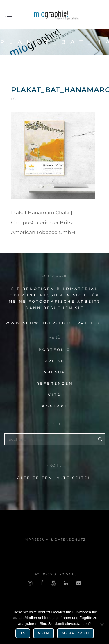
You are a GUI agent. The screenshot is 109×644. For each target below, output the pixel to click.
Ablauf (54, 372)
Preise (54, 361)
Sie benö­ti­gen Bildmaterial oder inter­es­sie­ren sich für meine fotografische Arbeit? (55, 295)
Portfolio (55, 350)
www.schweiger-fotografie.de (54, 323)
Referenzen (55, 383)
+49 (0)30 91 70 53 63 (55, 574)
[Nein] (102, 625)
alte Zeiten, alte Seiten (54, 478)
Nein (44, 633)
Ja (23, 633)
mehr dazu (75, 633)
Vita (54, 395)
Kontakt (55, 406)
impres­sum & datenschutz (54, 540)
